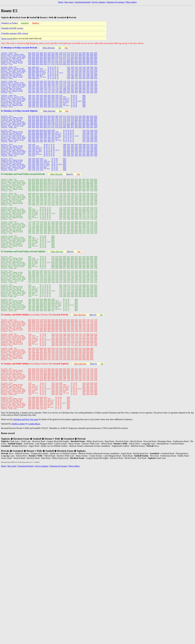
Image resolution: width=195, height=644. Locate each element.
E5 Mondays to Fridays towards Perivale (19, 48)
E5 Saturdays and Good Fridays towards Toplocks (23, 302)
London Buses (34, 513)
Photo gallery (131, 2)
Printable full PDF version (12, 28)
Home (61, 2)
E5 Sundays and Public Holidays (16, 380)
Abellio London (18, 513)
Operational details (83, 2)
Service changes (99, 2)
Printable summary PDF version (15, 33)
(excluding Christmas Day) (49, 380)
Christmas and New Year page (26, 508)
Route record (7, 39)
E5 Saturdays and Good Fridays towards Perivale (23, 205)
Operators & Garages (116, 2)
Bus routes (69, 2)
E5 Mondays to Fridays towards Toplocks (19, 126)
